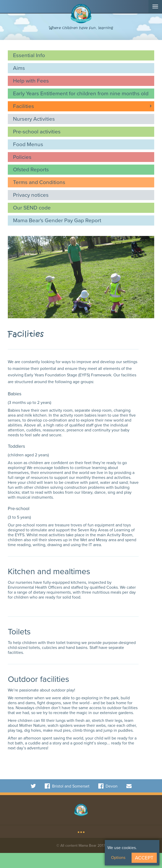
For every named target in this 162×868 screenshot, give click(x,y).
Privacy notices (31, 195)
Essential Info (29, 55)
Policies (22, 157)
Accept (144, 858)
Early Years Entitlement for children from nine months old (81, 93)
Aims (19, 68)
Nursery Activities (34, 119)
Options (118, 857)
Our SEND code (32, 208)
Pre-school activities (37, 131)
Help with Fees (31, 81)
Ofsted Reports (31, 169)
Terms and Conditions (39, 182)
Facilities (24, 106)
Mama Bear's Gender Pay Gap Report (57, 220)
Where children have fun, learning (81, 28)
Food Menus (28, 144)
